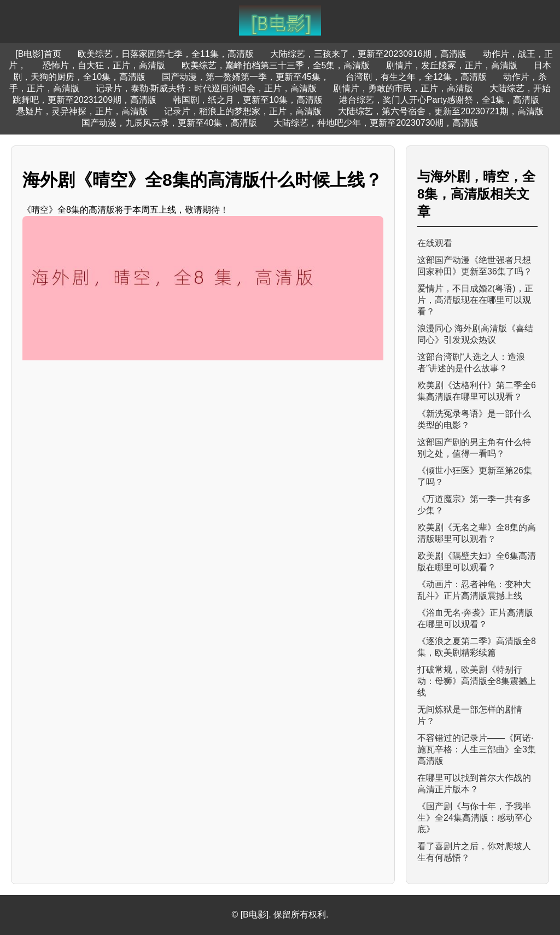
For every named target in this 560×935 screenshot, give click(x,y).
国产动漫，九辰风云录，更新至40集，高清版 (170, 123)
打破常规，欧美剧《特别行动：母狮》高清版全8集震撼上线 (477, 681)
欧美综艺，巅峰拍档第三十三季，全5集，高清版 (276, 65)
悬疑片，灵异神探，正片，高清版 (82, 111)
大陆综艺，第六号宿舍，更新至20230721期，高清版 (441, 111)
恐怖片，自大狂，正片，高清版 (104, 65)
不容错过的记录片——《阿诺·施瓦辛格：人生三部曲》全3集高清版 (477, 749)
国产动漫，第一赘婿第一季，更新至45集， (246, 77)
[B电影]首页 (38, 54)
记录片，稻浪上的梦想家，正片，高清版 (243, 111)
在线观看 (435, 243)
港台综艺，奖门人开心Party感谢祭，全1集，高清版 (439, 100)
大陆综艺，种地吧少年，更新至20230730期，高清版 (376, 123)
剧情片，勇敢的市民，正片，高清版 (403, 88)
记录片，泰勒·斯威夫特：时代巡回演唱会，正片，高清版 (206, 88)
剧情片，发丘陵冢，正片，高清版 (452, 65)
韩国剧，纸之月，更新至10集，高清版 (248, 100)
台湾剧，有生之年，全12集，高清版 (416, 77)
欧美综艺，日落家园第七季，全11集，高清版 (166, 54)
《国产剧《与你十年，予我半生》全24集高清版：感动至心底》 (475, 818)
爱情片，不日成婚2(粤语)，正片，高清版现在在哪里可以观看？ (475, 300)
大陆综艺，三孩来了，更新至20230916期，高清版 (368, 54)
